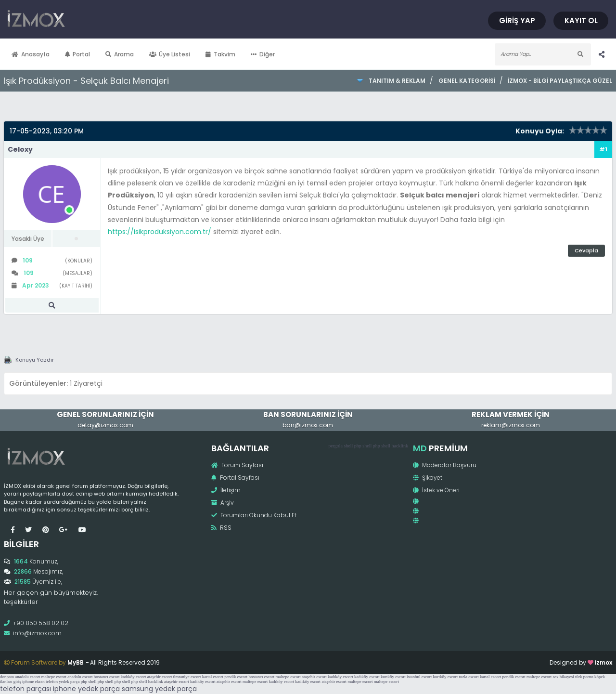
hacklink (400, 446)
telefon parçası (26, 689)
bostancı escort (107, 677)
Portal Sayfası (235, 478)
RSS (221, 528)
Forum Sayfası (237, 465)
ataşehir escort (160, 677)
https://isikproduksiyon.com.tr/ (160, 232)
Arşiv (223, 503)
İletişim (226, 490)
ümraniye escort (187, 677)
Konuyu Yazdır (35, 360)
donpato (7, 677)
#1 (603, 149)
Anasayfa (31, 54)
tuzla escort (469, 677)
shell (348, 446)
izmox (603, 662)
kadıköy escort (134, 677)
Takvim (220, 54)
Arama (120, 54)
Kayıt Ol (581, 20)
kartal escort (213, 677)
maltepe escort (54, 677)
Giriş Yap (517, 20)
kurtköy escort (393, 677)
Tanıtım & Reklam (397, 81)
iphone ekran (33, 681)
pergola (335, 446)
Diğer (263, 54)
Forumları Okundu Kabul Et (254, 515)
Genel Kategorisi (467, 81)
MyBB (76, 662)
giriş (17, 681)
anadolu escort (27, 677)
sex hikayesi (563, 677)
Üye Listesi (170, 54)
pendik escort (236, 677)
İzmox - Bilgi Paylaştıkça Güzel (560, 81)
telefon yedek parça (63, 681)
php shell (363, 446)
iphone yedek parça (86, 689)
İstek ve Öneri (436, 490)
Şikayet (428, 478)
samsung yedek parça (159, 689)
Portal (78, 54)
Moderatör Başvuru (445, 465)
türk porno (584, 677)
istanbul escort (419, 677)
